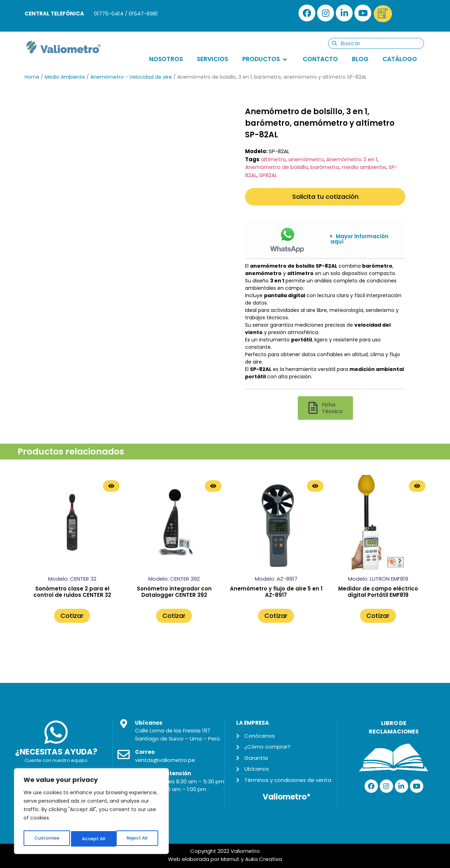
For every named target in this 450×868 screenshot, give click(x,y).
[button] (363, 239)
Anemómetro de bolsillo (277, 167)
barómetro (325, 167)
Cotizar (72, 616)
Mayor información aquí (359, 239)
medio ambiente (364, 167)
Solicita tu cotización (325, 197)
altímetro (273, 159)
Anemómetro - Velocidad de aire (131, 77)
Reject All (92, 839)
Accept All (137, 839)
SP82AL (268, 175)
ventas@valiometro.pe (165, 760)
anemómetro (306, 159)
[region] (91, 813)
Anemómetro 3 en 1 (352, 159)
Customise (46, 839)
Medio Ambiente (65, 77)
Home (32, 77)
